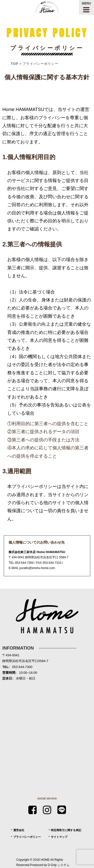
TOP (15, 64)
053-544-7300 (24, 563)
